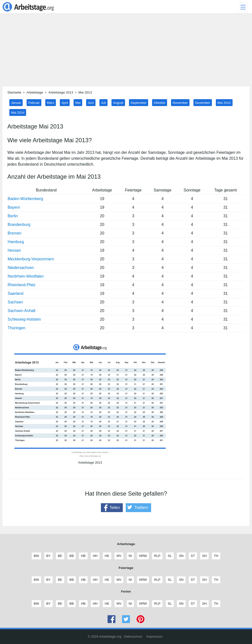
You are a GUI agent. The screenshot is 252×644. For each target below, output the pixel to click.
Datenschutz (133, 636)
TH (216, 556)
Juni (91, 102)
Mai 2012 (224, 102)
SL (170, 556)
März (51, 102)
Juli (103, 102)
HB (83, 556)
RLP (157, 556)
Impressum (155, 636)
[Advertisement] (126, 52)
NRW (143, 556)
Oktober (160, 102)
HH (95, 556)
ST (193, 556)
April (65, 102)
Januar (16, 102)
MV (119, 556)
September (138, 102)
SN (181, 556)
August (118, 102)
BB (71, 556)
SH (204, 556)
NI (130, 556)
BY (48, 556)
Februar (34, 102)
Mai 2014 (18, 112)
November (180, 102)
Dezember (202, 102)
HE (107, 556)
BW (36, 556)
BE (60, 556)
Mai (78, 102)
